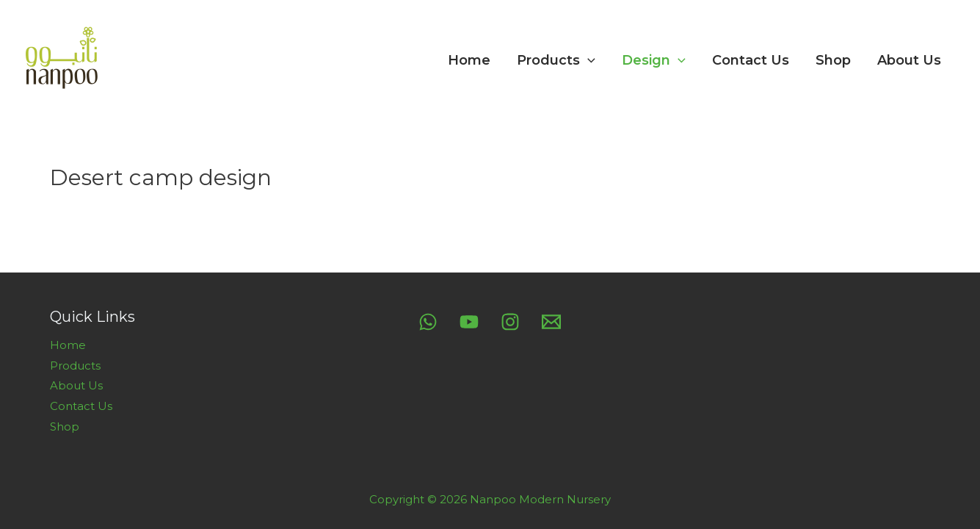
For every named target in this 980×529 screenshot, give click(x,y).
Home (469, 60)
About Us (909, 60)
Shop (833, 60)
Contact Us (751, 60)
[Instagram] (510, 322)
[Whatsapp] (428, 322)
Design (654, 60)
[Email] (551, 322)
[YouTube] (469, 322)
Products (556, 60)
